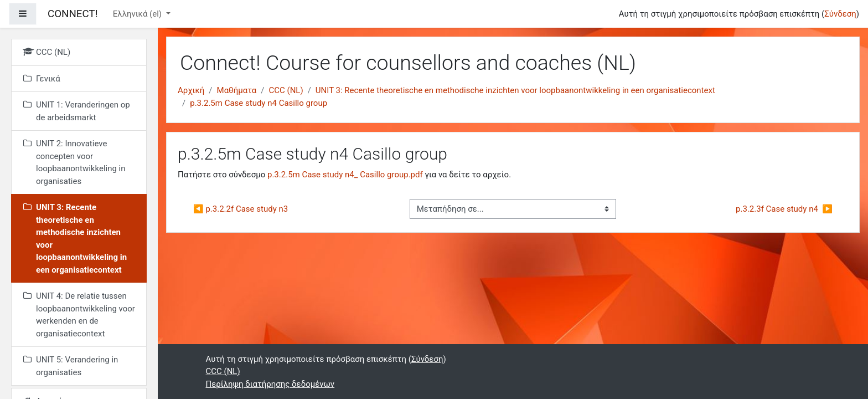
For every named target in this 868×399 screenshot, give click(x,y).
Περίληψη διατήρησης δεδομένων (270, 384)
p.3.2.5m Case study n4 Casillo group (259, 103)
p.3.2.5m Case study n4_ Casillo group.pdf (345, 175)
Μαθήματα (237, 90)
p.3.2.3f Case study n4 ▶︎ (784, 209)
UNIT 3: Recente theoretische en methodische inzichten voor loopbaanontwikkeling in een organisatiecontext (515, 90)
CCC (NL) (286, 90)
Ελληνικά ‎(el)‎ (138, 14)
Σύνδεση (840, 14)
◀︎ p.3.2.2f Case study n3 (241, 209)
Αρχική (191, 90)
